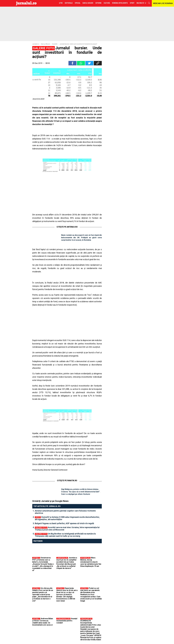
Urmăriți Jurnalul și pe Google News (50, 501)
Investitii (55, 44)
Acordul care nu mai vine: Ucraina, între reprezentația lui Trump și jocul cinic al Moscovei (67, 529)
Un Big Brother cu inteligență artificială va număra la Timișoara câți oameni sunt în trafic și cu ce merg (65, 535)
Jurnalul (26, 3)
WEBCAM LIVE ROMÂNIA (163, 3)
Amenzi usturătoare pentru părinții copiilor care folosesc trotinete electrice (65, 512)
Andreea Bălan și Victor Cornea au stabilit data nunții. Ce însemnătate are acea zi (43, 622)
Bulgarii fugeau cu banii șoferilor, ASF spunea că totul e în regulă (64, 523)
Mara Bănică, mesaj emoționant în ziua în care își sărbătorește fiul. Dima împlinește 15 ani (91, 562)
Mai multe (140, 3)
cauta (149, 3)
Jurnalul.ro (36, 44)
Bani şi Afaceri (45, 44)
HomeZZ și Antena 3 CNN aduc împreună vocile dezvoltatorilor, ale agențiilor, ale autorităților (67, 518)
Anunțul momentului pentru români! (67, 621)
